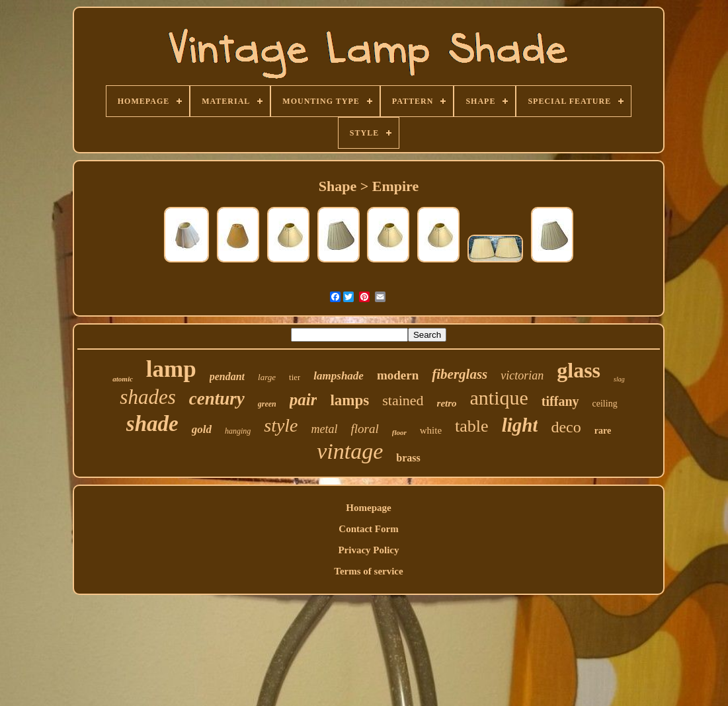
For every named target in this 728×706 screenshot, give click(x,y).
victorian (522, 375)
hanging (238, 431)
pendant (227, 376)
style (281, 425)
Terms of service (368, 571)
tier (295, 377)
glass (579, 370)
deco (566, 427)
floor (399, 432)
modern (398, 375)
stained (403, 400)
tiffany (560, 401)
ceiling (605, 404)
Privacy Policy (368, 550)
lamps (349, 400)
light (520, 425)
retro (447, 403)
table (472, 426)
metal (325, 429)
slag (619, 379)
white (431, 430)
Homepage (368, 508)
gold (202, 429)
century (217, 399)
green (267, 404)
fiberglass (460, 374)
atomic (123, 379)
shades (147, 397)
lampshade (339, 376)
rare (603, 431)
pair (303, 400)
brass (408, 458)
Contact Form (368, 529)
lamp (171, 369)
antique (499, 398)
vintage (350, 451)
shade (152, 424)
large (267, 377)
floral (365, 429)
